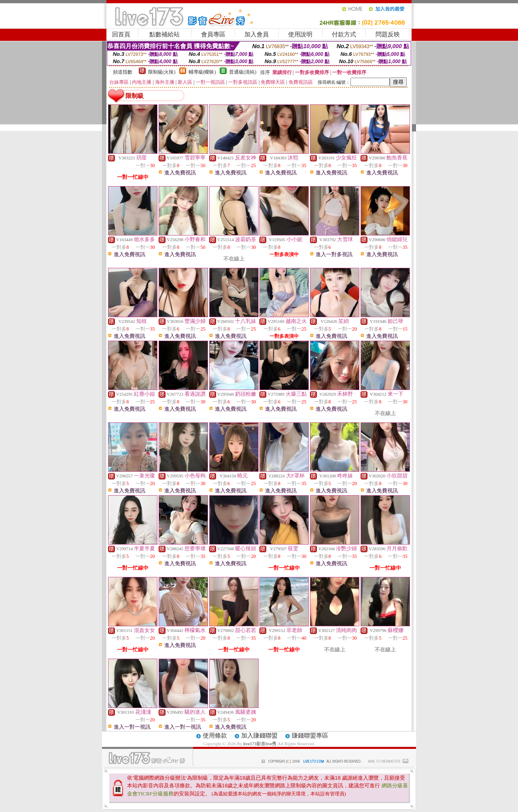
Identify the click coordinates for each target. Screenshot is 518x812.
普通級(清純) (243, 72)
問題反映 (388, 34)
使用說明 (300, 34)
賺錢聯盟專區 (310, 736)
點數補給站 (165, 34)
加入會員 (257, 34)
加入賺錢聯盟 (259, 736)
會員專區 (213, 34)
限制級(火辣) (162, 72)
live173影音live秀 (260, 744)
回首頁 (121, 34)
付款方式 (344, 34)
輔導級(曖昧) (202, 72)
